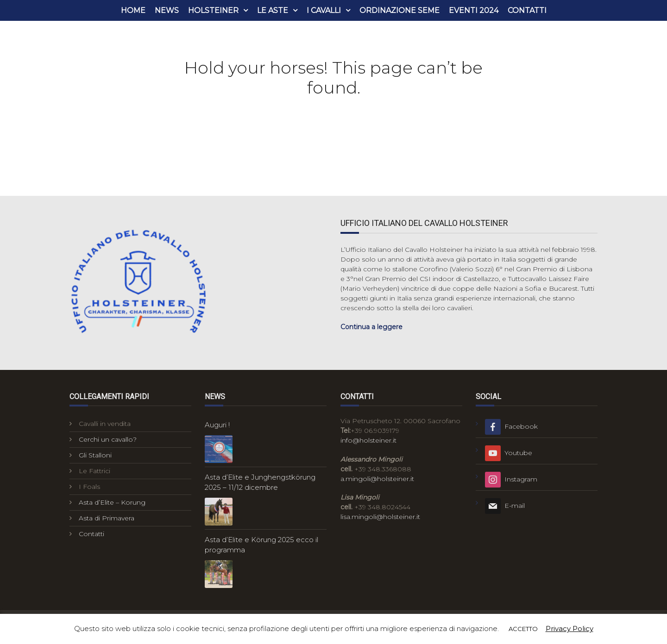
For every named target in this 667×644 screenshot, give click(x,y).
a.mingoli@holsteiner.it (377, 479)
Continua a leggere (371, 327)
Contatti (527, 10)
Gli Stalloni (95, 455)
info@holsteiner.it (368, 440)
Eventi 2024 (474, 10)
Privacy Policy (569, 628)
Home (133, 10)
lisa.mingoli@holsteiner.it (380, 517)
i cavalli (324, 10)
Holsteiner (213, 10)
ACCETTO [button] (523, 629)
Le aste (273, 10)
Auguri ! (217, 425)
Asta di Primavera (107, 518)
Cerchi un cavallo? (108, 439)
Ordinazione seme (400, 10)
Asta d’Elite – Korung (112, 502)
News (167, 10)
